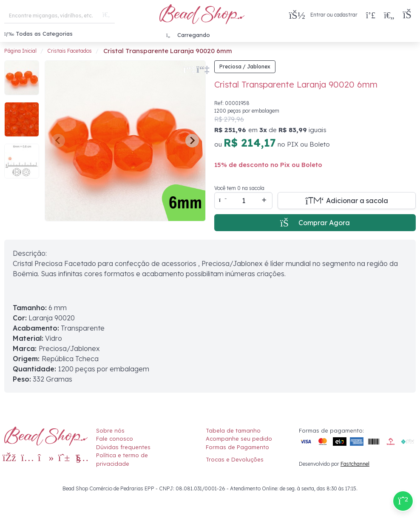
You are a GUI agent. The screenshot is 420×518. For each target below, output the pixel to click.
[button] (409, 15)
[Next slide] (192, 141)
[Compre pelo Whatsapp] (403, 501)
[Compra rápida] (371, 15)
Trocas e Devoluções (235, 459)
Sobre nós (110, 430)
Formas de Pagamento (237, 447)
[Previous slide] (58, 141)
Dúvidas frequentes (123, 447)
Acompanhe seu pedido (239, 439)
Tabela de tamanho (233, 430)
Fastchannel (355, 464)
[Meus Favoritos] (389, 15)
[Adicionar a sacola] (347, 201)
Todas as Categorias (38, 34)
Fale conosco (115, 439)
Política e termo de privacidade (122, 459)
